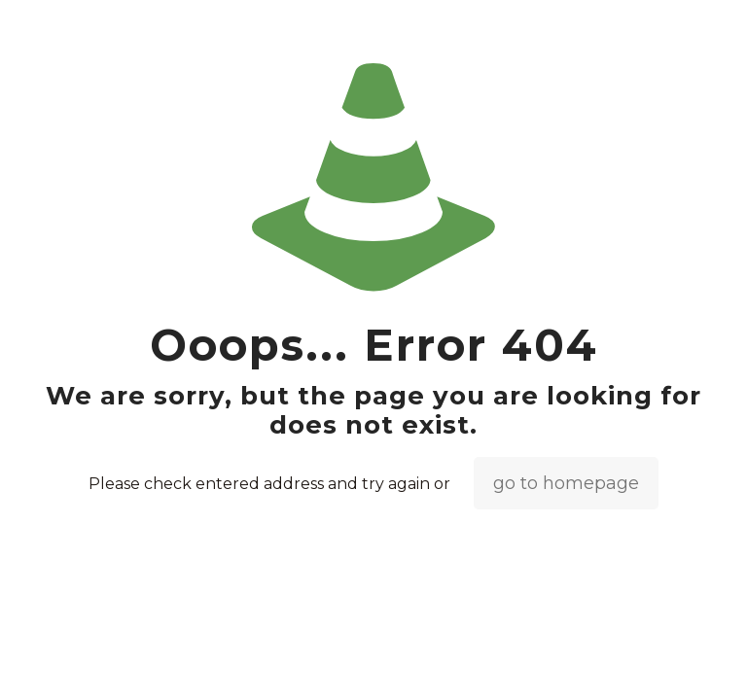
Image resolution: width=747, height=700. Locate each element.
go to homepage (566, 483)
